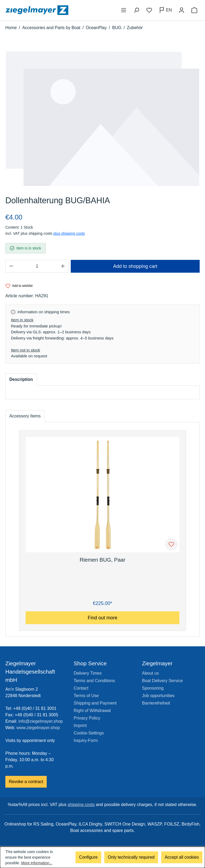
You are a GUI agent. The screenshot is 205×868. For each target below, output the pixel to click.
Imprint (80, 726)
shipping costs (81, 805)
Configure (88, 857)
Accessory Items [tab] (25, 416)
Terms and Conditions (94, 681)
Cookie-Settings (89, 733)
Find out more (102, 618)
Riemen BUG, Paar (102, 560)
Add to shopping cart (135, 266)
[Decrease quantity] (11, 266)
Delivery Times (88, 673)
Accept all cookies (182, 857)
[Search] (136, 10)
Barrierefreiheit (156, 703)
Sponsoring (153, 688)
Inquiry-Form (86, 740)
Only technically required (131, 857)
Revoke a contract (26, 782)
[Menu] (124, 10)
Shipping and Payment (95, 703)
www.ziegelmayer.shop (38, 728)
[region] (102, 119)
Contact (81, 688)
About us (150, 673)
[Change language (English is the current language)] (165, 10)
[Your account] (182, 10)
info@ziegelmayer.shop (41, 721)
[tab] (21, 380)
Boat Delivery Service (162, 681)
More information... (37, 863)
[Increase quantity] (63, 266)
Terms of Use (86, 696)
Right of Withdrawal (92, 711)
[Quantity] (37, 266)
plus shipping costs (69, 233)
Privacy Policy (87, 718)
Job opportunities (158, 696)
